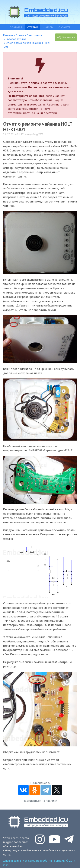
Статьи (33, 27)
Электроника (34, 35)
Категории (66, 37)
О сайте (64, 27)
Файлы (48, 27)
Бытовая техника (16, 39)
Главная (16, 27)
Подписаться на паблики (40, 801)
